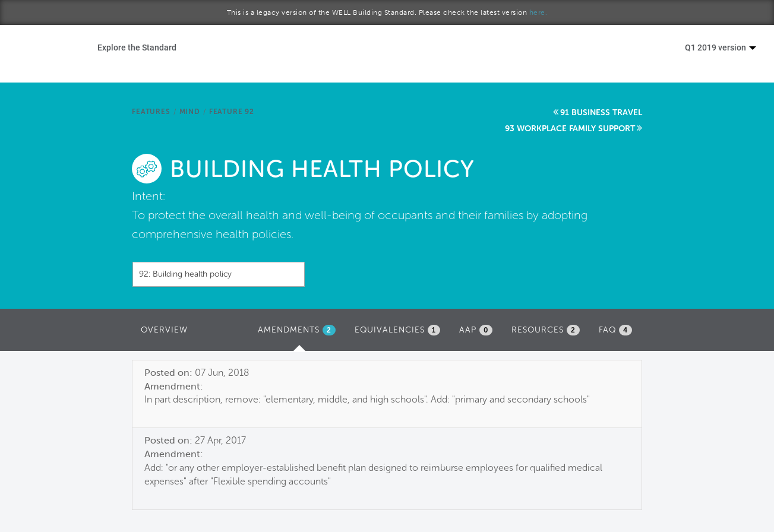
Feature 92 (232, 112)
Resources (546, 330)
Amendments (300, 333)
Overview (164, 330)
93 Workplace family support (570, 129)
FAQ (615, 330)
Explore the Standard (137, 47)
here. (538, 12)
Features (151, 112)
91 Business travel (601, 113)
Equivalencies (397, 330)
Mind (190, 112)
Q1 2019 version (721, 47)
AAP (476, 330)
